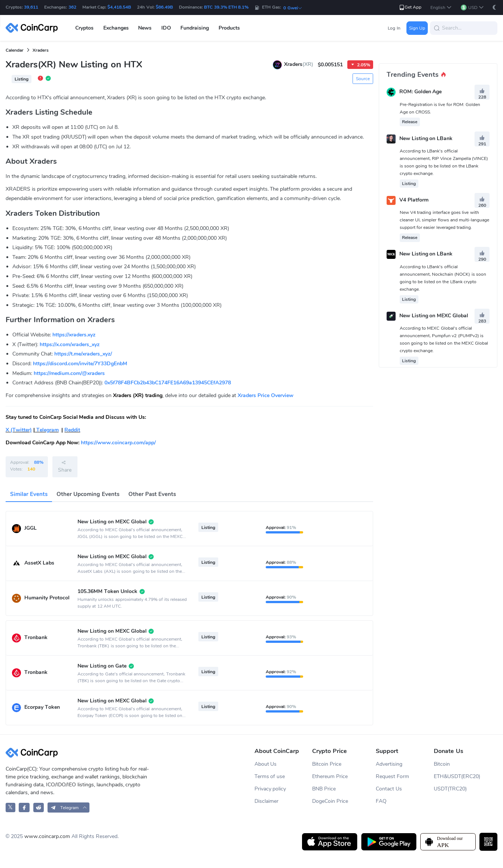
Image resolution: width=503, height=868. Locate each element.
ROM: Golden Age (421, 92)
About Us (266, 764)
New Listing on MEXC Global (434, 316)
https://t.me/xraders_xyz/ (83, 354)
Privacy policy (270, 789)
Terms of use (270, 776)
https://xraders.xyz (74, 335)
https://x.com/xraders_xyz (70, 344)
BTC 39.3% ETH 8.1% (226, 7)
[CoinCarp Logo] (34, 28)
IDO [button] (166, 28)
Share (65, 466)
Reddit (72, 430)
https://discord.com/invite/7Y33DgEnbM (80, 364)
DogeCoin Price (330, 801)
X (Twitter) (19, 430)
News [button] (145, 28)
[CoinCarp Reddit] (39, 807)
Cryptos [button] (84, 28)
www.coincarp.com (47, 836)
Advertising (389, 764)
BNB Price (324, 789)
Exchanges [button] (116, 28)
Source (363, 79)
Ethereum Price (330, 776)
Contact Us (389, 789)
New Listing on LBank (426, 138)
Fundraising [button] (195, 28)
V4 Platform (414, 200)
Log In (394, 28)
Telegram (47, 430)
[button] (441, 8)
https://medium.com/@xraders (69, 373)
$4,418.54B (119, 7)
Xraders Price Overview (266, 395)
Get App (410, 7)
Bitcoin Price (327, 764)
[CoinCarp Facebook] (24, 807)
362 (72, 7)
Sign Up (417, 28)
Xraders (41, 50)
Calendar (15, 50)
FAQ (381, 801)
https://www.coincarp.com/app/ (118, 443)
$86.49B (164, 7)
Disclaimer (266, 801)
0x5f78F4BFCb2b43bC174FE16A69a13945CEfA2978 (168, 383)
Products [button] (229, 28)
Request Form (392, 776)
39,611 (31, 7)
